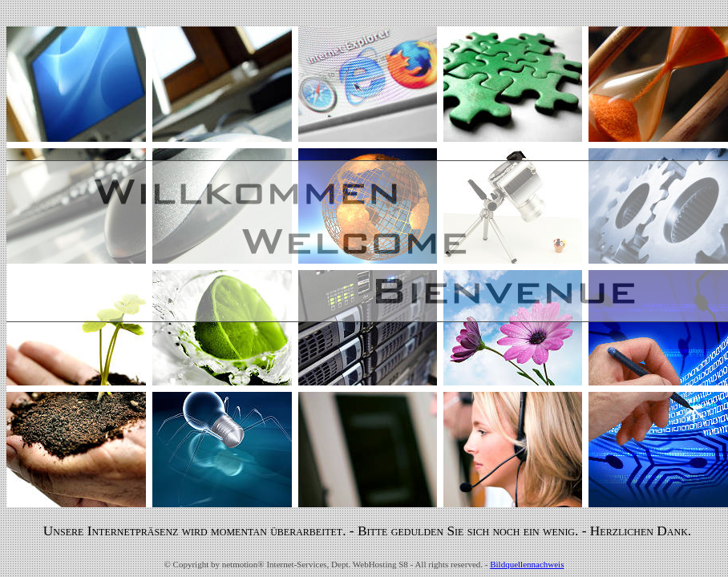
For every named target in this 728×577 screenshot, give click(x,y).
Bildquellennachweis (527, 564)
